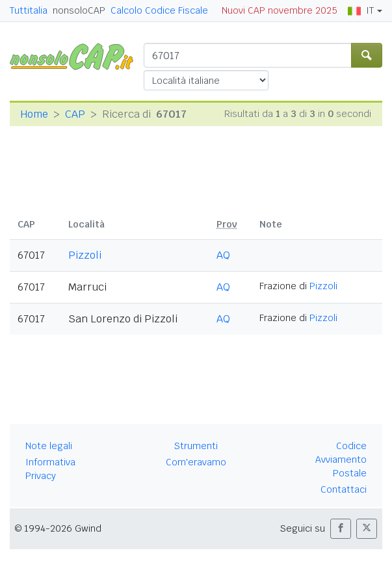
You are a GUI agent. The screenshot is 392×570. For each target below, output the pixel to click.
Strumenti (196, 446)
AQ (223, 255)
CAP (75, 114)
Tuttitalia (29, 10)
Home (34, 114)
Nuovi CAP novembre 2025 (280, 10)
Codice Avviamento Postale (341, 460)
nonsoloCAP (79, 10)
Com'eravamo (196, 462)
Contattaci (344, 489)
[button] (341, 529)
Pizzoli (85, 255)
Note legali (49, 446)
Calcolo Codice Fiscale (159, 10)
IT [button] (361, 10)
